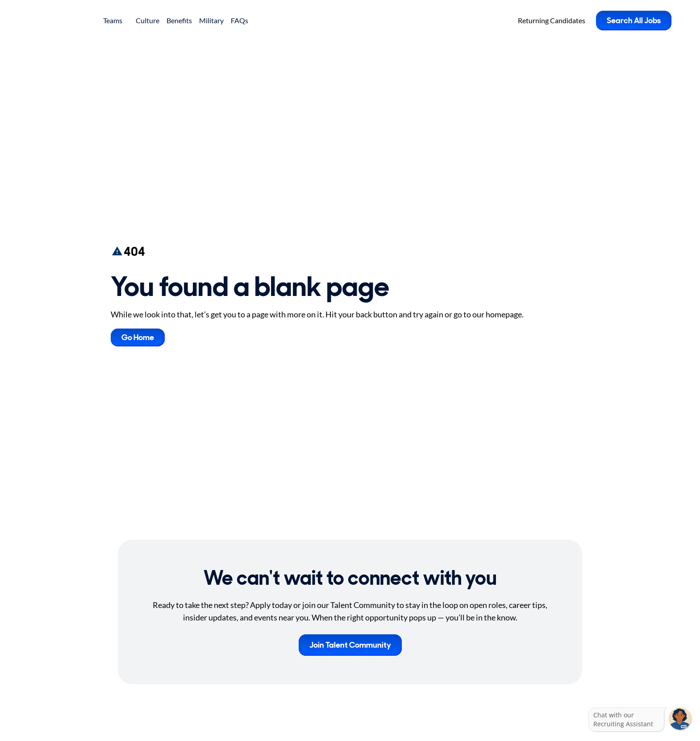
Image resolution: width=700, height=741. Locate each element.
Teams (116, 20)
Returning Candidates (552, 20)
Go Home (138, 337)
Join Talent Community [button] (350, 645)
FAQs (240, 20)
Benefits (179, 20)
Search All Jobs (634, 21)
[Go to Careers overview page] (60, 21)
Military (211, 20)
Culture (148, 20)
